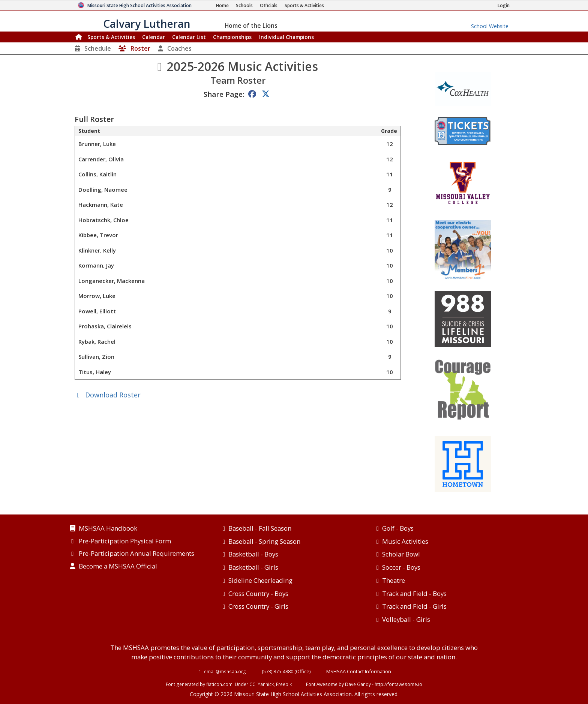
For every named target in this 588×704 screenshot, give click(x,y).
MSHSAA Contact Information (359, 671)
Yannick (266, 684)
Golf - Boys (398, 528)
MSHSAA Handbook (108, 529)
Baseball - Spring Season (264, 541)
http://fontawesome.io (398, 684)
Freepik (284, 684)
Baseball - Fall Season (260, 528)
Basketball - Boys (253, 554)
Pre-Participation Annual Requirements (136, 554)
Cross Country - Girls (258, 606)
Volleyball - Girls (406, 619)
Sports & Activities (111, 37)
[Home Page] (222, 5)
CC (252, 684)
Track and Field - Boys (414, 593)
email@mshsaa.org (225, 671)
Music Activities (405, 541)
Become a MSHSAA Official (118, 567)
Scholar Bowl (401, 554)
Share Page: (224, 94)
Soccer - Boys (401, 567)
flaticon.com (219, 684)
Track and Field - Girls (414, 606)
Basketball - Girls (253, 567)
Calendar (154, 37)
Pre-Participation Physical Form (125, 542)
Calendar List (189, 37)
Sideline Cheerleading (260, 580)
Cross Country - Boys (258, 593)
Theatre (394, 580)
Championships (232, 37)
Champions (286, 37)
